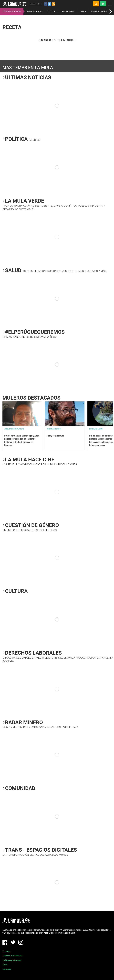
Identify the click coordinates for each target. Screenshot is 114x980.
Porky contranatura (55, 436)
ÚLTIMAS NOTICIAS (34, 11)
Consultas (7, 969)
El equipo (6, 951)
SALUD (83, 11)
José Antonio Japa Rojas (14, 429)
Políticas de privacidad (12, 960)
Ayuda (5, 965)
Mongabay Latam (96, 429)
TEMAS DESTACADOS (12, 11)
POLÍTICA (52, 11)
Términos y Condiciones (12, 956)
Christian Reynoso (54, 429)
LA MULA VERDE (68, 11)
